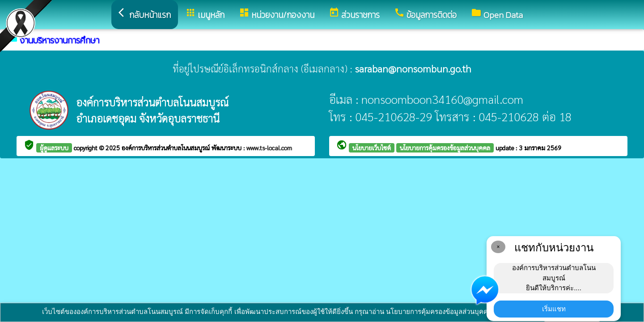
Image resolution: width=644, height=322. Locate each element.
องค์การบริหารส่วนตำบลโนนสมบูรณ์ (167, 148)
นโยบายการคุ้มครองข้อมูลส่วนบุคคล (445, 148)
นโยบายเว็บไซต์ (372, 148)
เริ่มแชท (554, 309)
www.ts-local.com (269, 148)
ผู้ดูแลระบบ (54, 148)
